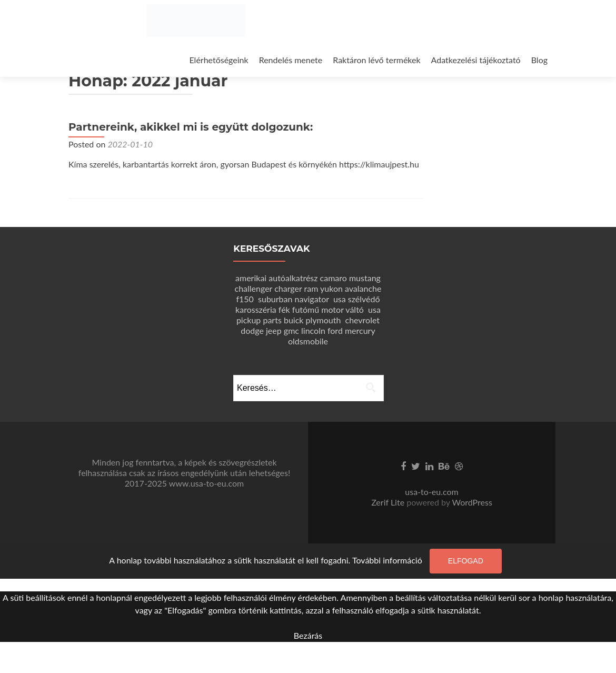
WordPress (471, 502)
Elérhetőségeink (218, 60)
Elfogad (466, 561)
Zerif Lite (389, 502)
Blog (539, 60)
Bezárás (308, 635)
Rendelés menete (291, 60)
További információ (387, 560)
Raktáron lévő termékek (376, 60)
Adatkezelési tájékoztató (476, 60)
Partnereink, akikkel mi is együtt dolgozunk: (191, 127)
